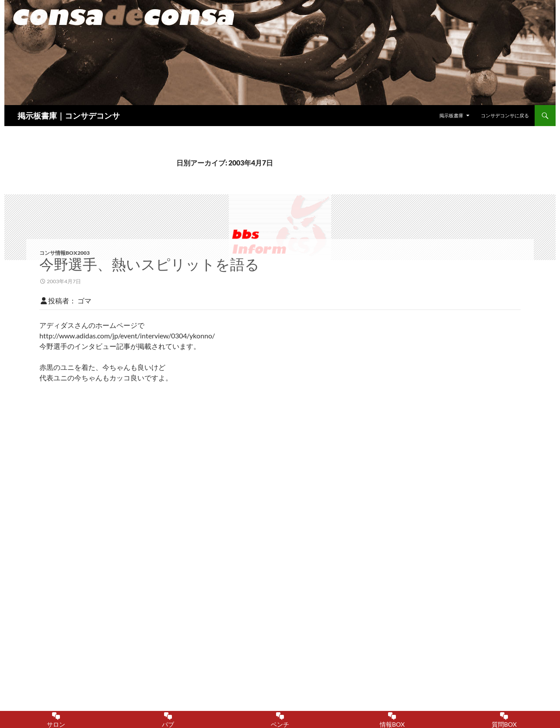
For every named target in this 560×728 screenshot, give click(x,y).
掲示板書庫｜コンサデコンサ (69, 116)
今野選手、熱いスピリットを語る (149, 264)
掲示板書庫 (451, 115)
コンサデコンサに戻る (505, 115)
